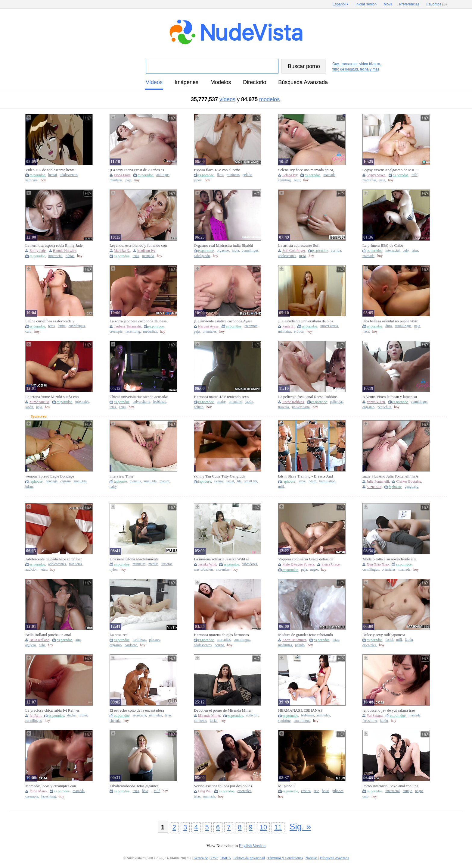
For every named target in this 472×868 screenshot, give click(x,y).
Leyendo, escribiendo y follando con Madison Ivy (138, 246)
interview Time (121, 476)
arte (316, 791)
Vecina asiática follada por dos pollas (223, 786)
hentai (53, 175)
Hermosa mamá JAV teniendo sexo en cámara (221, 397)
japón (198, 180)
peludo (247, 175)
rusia (302, 256)
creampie (116, 332)
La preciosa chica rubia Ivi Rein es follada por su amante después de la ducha (53, 710)
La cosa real (119, 635)
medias (153, 564)
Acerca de (201, 858)
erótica (299, 332)
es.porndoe (37, 175)
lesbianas (160, 402)
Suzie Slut (374, 487)
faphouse (36, 481)
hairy (113, 487)
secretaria (139, 715)
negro (314, 570)
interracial (55, 256)
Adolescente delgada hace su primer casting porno (54, 559)
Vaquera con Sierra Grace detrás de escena (306, 559)
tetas (136, 256)
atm (78, 640)
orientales (209, 332)
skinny (219, 481)
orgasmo (223, 251)
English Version (252, 846)
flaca (220, 175)
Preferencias (409, 4)
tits (239, 481)
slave (302, 481)
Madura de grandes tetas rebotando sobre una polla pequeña (306, 635)
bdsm (29, 487)
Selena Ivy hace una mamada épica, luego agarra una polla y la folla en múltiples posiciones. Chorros (306, 170)
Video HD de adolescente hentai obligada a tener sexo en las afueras (53, 170)
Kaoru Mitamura (294, 640)
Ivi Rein (35, 716)
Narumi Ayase (208, 326)
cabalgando (202, 256)
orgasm (66, 481)
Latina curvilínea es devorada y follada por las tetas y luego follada (53, 321)
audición (31, 570)
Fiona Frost (122, 175)
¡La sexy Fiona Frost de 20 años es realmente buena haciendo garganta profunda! (137, 170)
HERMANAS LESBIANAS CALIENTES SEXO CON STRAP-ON (306, 710)
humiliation (328, 481)
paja (128, 180)
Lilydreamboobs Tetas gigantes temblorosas (134, 786)
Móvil (388, 4)
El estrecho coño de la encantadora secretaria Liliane (137, 710)
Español (339, 4)
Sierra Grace (331, 564)
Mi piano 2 (287, 786)
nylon (114, 570)
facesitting (133, 332)
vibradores (250, 564)
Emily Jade (38, 251)
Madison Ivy (146, 251)
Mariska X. (122, 251)
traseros (284, 407)
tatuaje (407, 791)
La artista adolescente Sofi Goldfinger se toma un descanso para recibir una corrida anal (307, 246)
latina (62, 326)
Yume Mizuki (39, 402)
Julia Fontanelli (378, 481)
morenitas (223, 570)
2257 (214, 858)
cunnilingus (250, 251)
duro (388, 326)
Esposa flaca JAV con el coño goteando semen (217, 170)
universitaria (329, 326)
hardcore (31, 180)
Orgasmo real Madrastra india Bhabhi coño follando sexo (223, 246)
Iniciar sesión (366, 4)
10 (263, 827)
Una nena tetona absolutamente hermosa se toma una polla (134, 559)
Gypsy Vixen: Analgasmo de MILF (390, 170)
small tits (80, 481)
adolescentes (69, 175)
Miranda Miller (209, 716)
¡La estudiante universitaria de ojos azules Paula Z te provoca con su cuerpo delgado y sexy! (306, 321)
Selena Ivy (290, 175)
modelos (221, 82)
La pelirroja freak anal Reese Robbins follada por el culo (308, 397)
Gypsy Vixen (376, 175)
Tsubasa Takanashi (127, 326)
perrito (219, 645)
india (235, 251)
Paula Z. (288, 326)
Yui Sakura (375, 716)
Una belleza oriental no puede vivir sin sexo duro (390, 321)
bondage (51, 481)
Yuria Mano (38, 791)
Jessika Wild (207, 564)
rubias (70, 256)
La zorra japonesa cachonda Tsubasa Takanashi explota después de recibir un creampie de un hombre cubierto (138, 321)
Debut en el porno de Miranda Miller (223, 710)
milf (414, 175)
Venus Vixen (376, 402)
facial (230, 481)
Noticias (312, 858)
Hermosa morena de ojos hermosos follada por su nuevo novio (221, 635)
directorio (255, 82)
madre (221, 402)
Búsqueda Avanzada (303, 82)
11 (278, 827)
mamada (330, 175)
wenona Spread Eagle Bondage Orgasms (50, 476)
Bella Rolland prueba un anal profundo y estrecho (48, 635)
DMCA (226, 858)
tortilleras (139, 640)
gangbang (411, 487)
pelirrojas (337, 402)
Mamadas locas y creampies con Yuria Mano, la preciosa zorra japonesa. (51, 786)
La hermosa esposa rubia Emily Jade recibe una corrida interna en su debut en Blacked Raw (55, 246)
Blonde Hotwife (65, 251)
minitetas (116, 180)
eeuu (297, 180)
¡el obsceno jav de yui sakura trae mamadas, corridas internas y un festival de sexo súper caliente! (389, 710)
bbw (145, 791)
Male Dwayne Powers (298, 564)
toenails (135, 481)
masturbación (203, 570)
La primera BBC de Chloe (383, 245)
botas (326, 791)
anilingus (163, 175)
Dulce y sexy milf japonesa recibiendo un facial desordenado (388, 635)
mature (164, 481)
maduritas (369, 180)
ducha (71, 715)
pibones (154, 640)
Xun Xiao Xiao (378, 564)
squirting (284, 180)
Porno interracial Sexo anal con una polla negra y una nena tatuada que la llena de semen (391, 786)
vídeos (154, 82)
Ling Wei (205, 791)
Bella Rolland (39, 640)
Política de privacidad (249, 858)
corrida (336, 251)
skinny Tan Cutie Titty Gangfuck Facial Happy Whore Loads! (220, 476)
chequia (115, 721)
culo (406, 251)
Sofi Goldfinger (294, 251)
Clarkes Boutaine (409, 481)
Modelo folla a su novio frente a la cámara (389, 559)
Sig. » (300, 827)
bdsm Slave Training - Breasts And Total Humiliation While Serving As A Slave (306, 476)
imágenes (186, 82)
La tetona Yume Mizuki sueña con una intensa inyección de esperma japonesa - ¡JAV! (52, 397)
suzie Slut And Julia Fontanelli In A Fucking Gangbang (390, 476)
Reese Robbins (293, 402)
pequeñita (384, 407)
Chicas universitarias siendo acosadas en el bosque (139, 397)
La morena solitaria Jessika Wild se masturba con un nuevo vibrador (222, 559)
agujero (31, 645)
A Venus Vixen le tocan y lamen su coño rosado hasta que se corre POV (391, 397)
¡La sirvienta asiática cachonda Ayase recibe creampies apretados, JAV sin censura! (223, 321)
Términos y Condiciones (285, 858)
